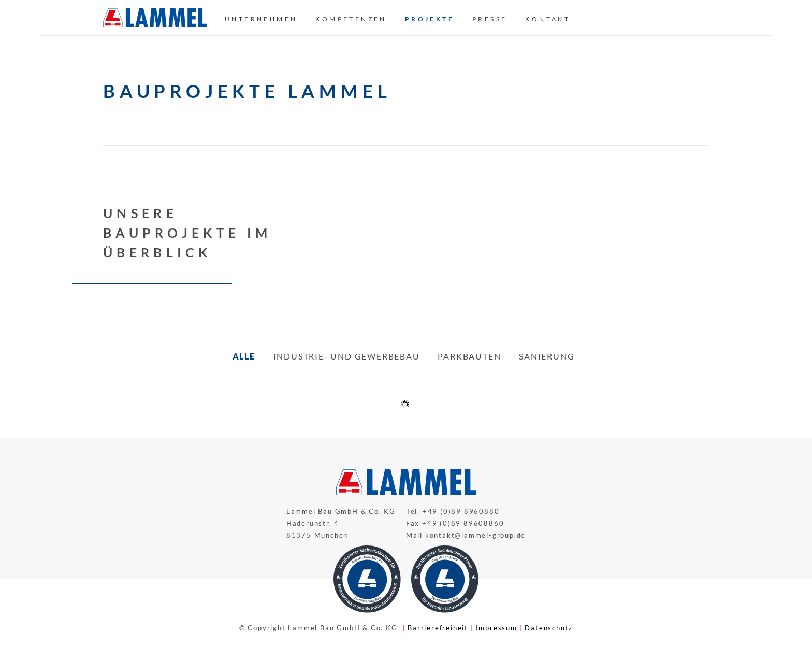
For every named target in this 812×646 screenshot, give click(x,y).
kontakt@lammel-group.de (475, 535)
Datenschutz (549, 628)
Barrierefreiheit (438, 628)
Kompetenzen (351, 19)
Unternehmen (261, 19)
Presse (490, 19)
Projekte (430, 19)
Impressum (497, 628)
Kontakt (548, 19)
